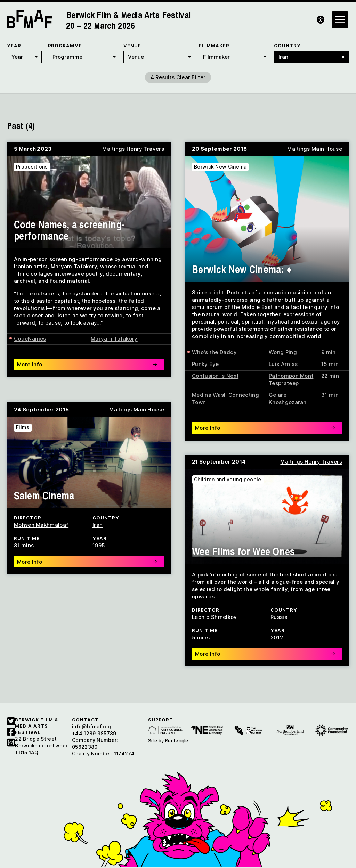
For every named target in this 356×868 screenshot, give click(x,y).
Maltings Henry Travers (133, 149)
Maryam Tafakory (114, 339)
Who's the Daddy (215, 352)
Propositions (32, 167)
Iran (98, 525)
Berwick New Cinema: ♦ (242, 269)
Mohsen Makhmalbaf (41, 525)
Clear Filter (191, 77)
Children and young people (228, 479)
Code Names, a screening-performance (69, 230)
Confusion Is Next (215, 376)
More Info (87, 364)
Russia (279, 617)
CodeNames (30, 339)
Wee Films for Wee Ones (243, 551)
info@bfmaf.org (92, 726)
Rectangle (177, 740)
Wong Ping (283, 352)
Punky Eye (205, 364)
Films (23, 427)
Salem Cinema (44, 495)
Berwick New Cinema (220, 167)
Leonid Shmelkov (215, 617)
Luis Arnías (283, 364)
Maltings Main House (315, 149)
